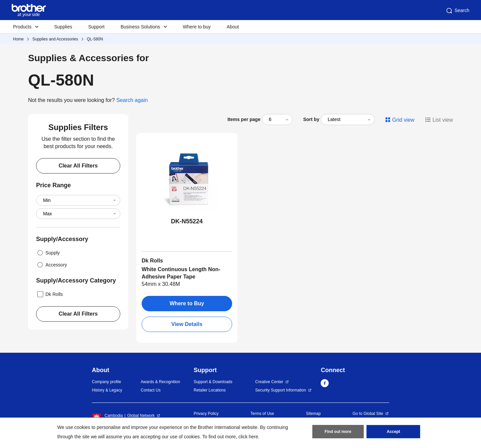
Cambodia (107, 416)
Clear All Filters (78, 166)
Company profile (106, 382)
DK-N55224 (187, 221)
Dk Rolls (49, 294)
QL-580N (95, 39)
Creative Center (269, 382)
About (233, 27)
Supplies (63, 27)
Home (18, 39)
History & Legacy (107, 390)
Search (457, 11)
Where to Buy (187, 303)
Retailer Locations (210, 390)
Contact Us (150, 390)
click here (248, 437)
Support (96, 27)
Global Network (141, 416)
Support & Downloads (213, 382)
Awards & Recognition (160, 382)
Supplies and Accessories (55, 39)
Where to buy (197, 27)
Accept (393, 432)
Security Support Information (281, 390)
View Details (187, 324)
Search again (132, 100)
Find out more (338, 432)
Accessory (52, 265)
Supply (48, 253)
